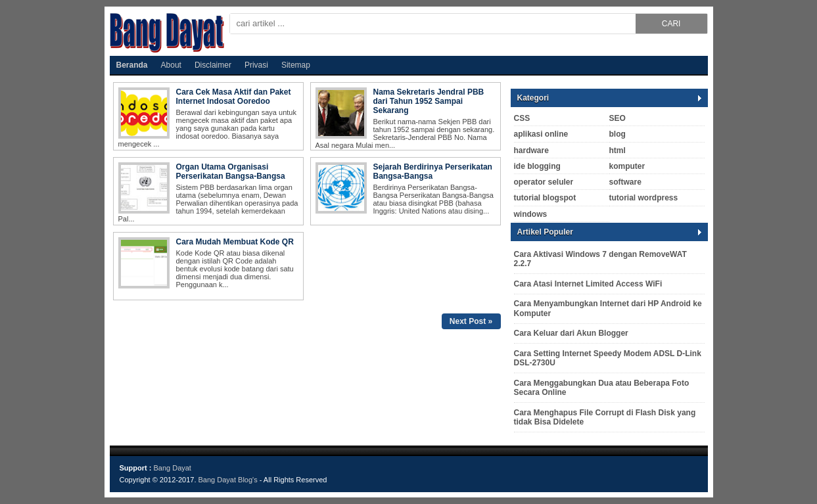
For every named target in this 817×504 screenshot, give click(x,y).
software (625, 182)
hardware (531, 150)
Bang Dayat (172, 468)
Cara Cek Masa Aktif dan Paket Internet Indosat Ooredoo (234, 97)
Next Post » (471, 321)
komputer (627, 166)
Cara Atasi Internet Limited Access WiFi (588, 284)
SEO (618, 118)
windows (531, 214)
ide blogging (537, 166)
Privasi (256, 65)
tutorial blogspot (545, 198)
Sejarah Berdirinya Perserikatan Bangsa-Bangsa (433, 172)
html (618, 150)
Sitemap (296, 65)
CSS (522, 118)
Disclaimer (213, 65)
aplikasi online (541, 134)
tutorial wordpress (644, 198)
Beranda (132, 65)
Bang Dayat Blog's (229, 480)
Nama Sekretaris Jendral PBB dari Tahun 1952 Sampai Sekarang (429, 101)
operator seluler (544, 182)
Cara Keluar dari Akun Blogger (571, 333)
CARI (671, 24)
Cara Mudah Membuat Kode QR (235, 242)
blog (618, 134)
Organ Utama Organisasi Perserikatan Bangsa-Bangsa (231, 172)
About (171, 65)
